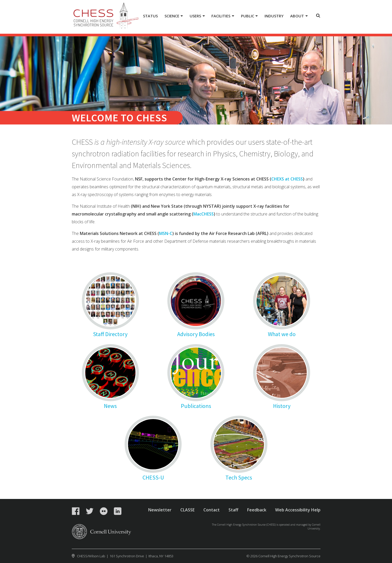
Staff (233, 510)
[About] (299, 16)
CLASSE (187, 510)
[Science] (174, 16)
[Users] (197, 16)
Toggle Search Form (318, 16)
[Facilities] (223, 16)
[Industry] (274, 16)
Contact (212, 510)
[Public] (249, 16)
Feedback (257, 510)
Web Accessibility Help (298, 510)
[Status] (151, 16)
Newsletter (160, 510)
